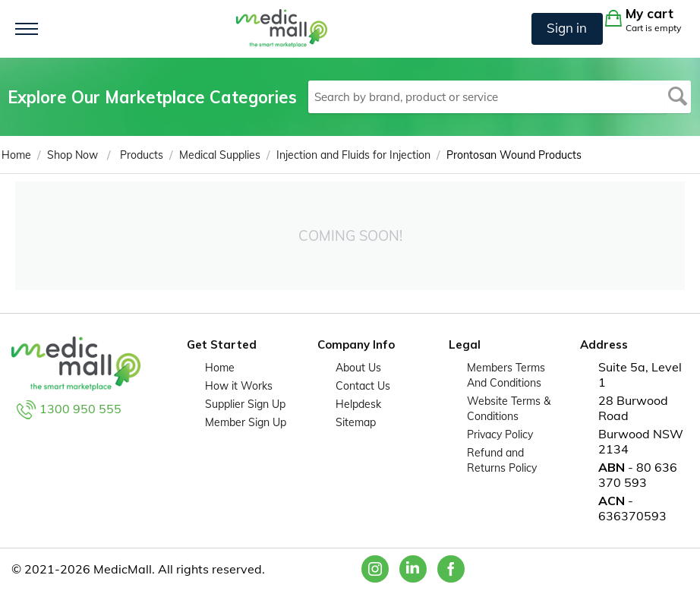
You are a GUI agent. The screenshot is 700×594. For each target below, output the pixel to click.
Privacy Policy (500, 434)
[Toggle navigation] (27, 29)
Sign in (567, 28)
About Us (358, 368)
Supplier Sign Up (245, 404)
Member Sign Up (246, 422)
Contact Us (363, 386)
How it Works (239, 386)
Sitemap (356, 422)
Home (220, 368)
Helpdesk (358, 404)
